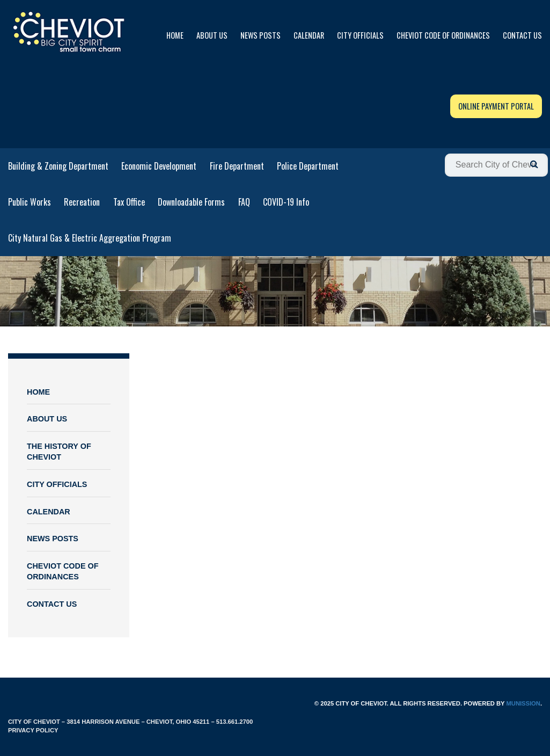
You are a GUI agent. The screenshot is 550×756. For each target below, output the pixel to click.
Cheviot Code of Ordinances (443, 35)
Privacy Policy (33, 730)
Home (175, 35)
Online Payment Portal (496, 106)
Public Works (30, 202)
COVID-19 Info (286, 202)
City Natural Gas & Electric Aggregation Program (90, 238)
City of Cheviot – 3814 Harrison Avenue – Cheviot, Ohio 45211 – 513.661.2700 (130, 722)
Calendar (309, 35)
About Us (212, 35)
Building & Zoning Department (58, 166)
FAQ (244, 202)
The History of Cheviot (59, 452)
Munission (523, 703)
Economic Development (159, 166)
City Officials (360, 35)
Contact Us (522, 35)
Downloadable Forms (191, 202)
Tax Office (129, 202)
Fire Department (237, 166)
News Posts (261, 35)
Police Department (308, 166)
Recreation (82, 202)
